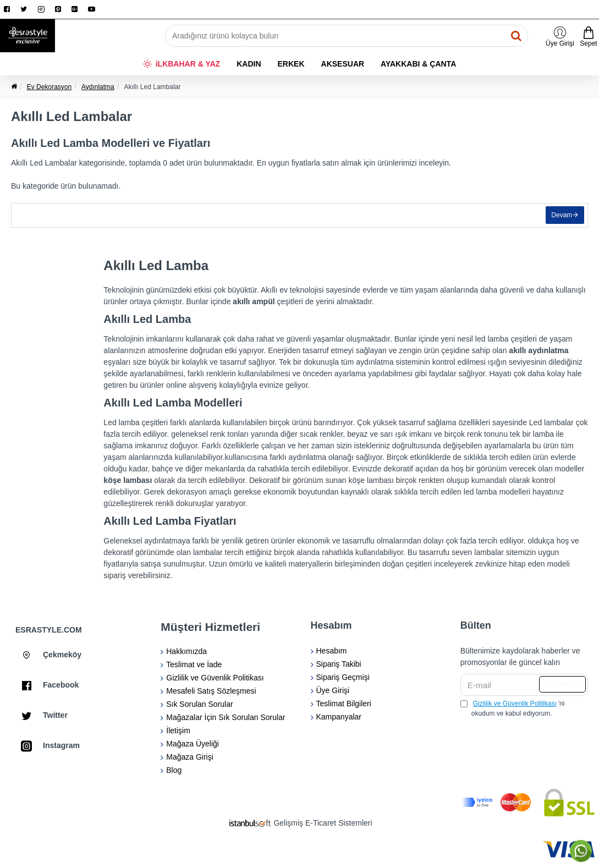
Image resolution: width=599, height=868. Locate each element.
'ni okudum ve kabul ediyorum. (513, 708)
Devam (559, 218)
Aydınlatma (98, 87)
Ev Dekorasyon (49, 87)
